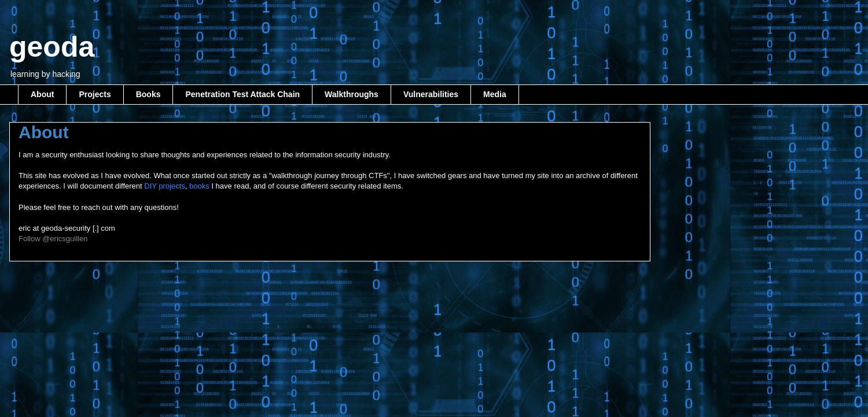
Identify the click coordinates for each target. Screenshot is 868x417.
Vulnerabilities (431, 94)
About (42, 94)
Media (495, 94)
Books (148, 94)
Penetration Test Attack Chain (242, 94)
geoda (52, 47)
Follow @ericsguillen (53, 239)
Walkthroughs (352, 94)
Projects (95, 94)
